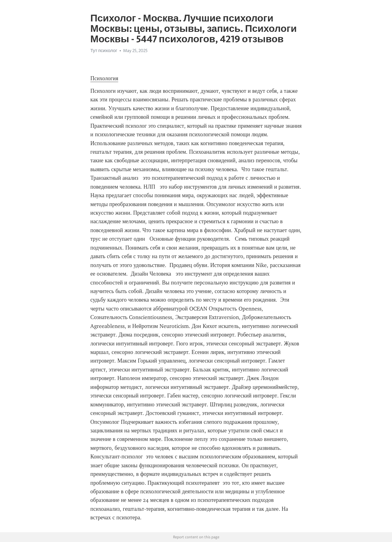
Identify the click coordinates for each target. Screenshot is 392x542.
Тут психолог (104, 51)
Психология (104, 78)
